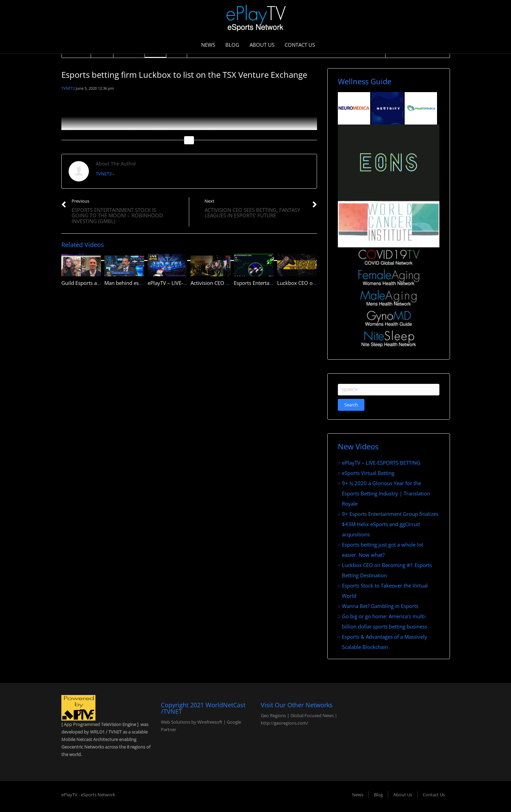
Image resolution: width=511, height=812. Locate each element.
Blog (232, 45)
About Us (262, 45)
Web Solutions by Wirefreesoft (192, 722)
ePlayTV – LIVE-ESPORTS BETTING (187, 283)
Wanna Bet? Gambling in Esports (380, 606)
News (208, 45)
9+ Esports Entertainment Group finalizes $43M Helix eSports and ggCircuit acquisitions (390, 524)
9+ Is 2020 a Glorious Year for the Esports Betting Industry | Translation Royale (386, 493)
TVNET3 (68, 88)
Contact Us (300, 45)
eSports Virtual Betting (368, 473)
